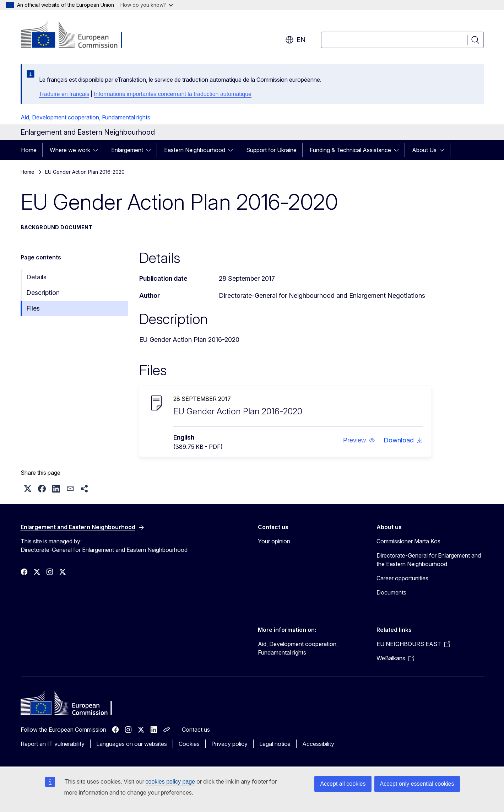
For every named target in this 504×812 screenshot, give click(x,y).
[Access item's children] (98, 150)
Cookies (189, 744)
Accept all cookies (343, 784)
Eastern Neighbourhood (195, 150)
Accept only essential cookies (417, 784)
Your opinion (274, 541)
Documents (391, 592)
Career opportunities (402, 578)
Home (29, 150)
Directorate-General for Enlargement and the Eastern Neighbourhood (429, 560)
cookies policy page (170, 782)
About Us (424, 150)
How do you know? (147, 5)
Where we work (70, 150)
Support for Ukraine (271, 150)
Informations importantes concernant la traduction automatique (173, 94)
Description (43, 293)
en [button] (295, 40)
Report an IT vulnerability (53, 744)
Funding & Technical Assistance (350, 150)
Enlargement (127, 150)
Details (36, 277)
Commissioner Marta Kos (408, 541)
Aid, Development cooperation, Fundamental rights (85, 117)
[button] (359, 440)
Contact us (196, 730)
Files (33, 308)
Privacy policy (229, 744)
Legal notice (275, 744)
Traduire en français (64, 94)
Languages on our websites (132, 744)
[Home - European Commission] (78, 36)
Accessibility (318, 744)
